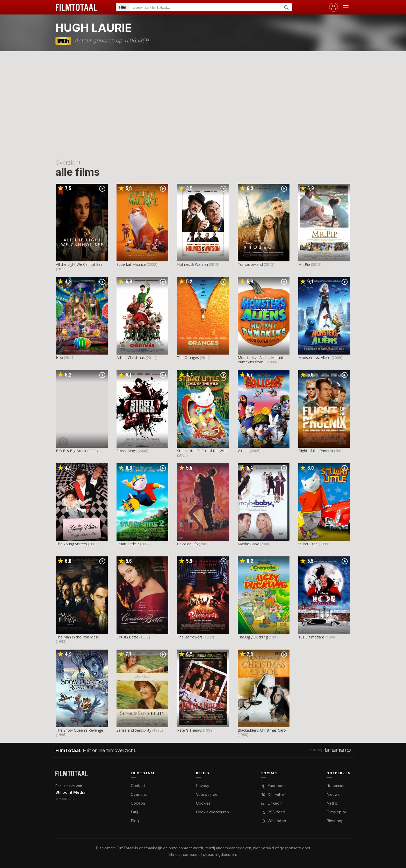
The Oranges (188, 358)
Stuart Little (308, 544)
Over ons (139, 794)
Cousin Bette (127, 637)
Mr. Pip (304, 264)
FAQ (134, 812)
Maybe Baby (248, 544)
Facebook (273, 786)
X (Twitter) (274, 794)
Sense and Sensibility (134, 730)
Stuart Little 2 (128, 544)
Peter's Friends (190, 730)
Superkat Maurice (131, 264)
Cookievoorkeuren (212, 812)
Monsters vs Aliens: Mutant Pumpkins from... (260, 360)
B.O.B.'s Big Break (71, 451)
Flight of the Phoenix (316, 451)
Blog (135, 821)
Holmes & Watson (193, 264)
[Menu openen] (346, 7)
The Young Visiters (71, 544)
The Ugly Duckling (253, 637)
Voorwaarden (208, 794)
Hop (59, 358)
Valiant (243, 451)
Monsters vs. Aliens (314, 358)
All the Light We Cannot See (79, 264)
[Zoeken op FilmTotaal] (205, 7)
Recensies (336, 786)
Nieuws (333, 794)
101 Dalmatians (311, 637)
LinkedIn (272, 803)
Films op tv (336, 812)
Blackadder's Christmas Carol (262, 730)
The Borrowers (190, 637)
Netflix (332, 803)
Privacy (203, 786)
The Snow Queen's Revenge (79, 730)
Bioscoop (335, 821)
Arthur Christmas (131, 358)
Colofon (138, 803)
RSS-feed (273, 812)
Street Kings (127, 451)
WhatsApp (274, 821)
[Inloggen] (334, 7)
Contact (138, 786)
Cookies (203, 803)
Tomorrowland (250, 264)
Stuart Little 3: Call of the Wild (202, 451)
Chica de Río (187, 544)
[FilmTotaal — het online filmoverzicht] (72, 774)
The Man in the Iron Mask (78, 637)
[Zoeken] (286, 7)
